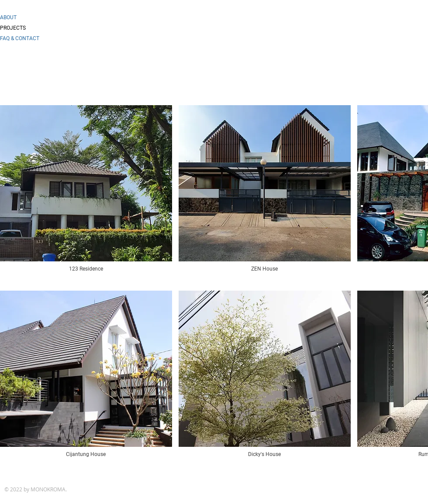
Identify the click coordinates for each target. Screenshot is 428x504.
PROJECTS (13, 28)
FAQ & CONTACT (20, 38)
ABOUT (8, 17)
